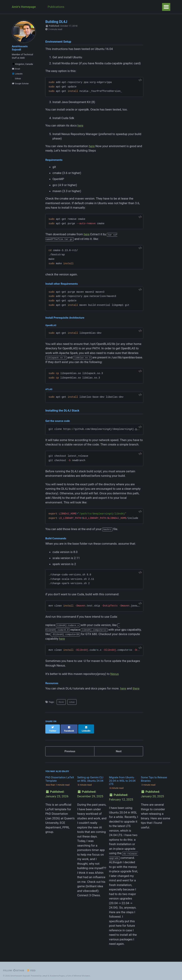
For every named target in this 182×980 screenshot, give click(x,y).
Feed (31, 967)
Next (119, 748)
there (136, 688)
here (80, 125)
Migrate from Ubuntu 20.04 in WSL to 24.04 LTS (122, 777)
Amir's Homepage (24, 7)
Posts (94, 7)
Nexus (115, 674)
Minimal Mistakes (82, 972)
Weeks (122, 7)
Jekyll (45, 972)
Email (16, 70)
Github (16, 79)
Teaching (77, 7)
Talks (108, 7)
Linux (72, 702)
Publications (57, 7)
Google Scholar (20, 84)
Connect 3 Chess (89, 892)
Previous (70, 748)
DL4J (61, 702)
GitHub (19, 967)
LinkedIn (17, 75)
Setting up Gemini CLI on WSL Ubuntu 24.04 (90, 776)
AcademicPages (57, 972)
